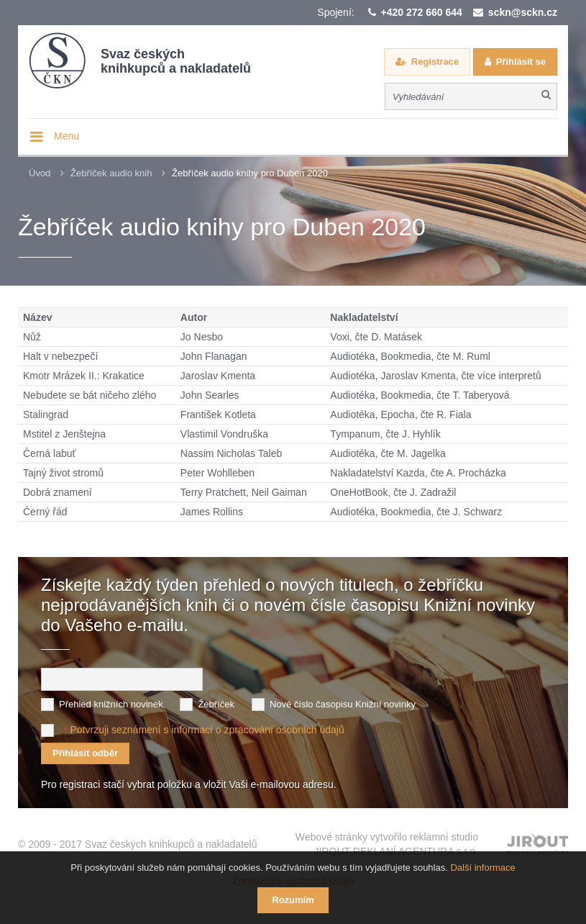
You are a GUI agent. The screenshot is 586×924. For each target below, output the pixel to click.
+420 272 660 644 (422, 12)
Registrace (435, 62)
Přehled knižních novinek (111, 703)
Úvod (40, 173)
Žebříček (216, 703)
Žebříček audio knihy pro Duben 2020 (250, 173)
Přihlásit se (521, 62)
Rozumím (293, 900)
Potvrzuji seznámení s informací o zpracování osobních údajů (207, 729)
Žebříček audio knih (111, 173)
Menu (67, 136)
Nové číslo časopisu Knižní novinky (343, 703)
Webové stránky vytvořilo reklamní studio (387, 844)
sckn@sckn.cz (523, 12)
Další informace (482, 868)
